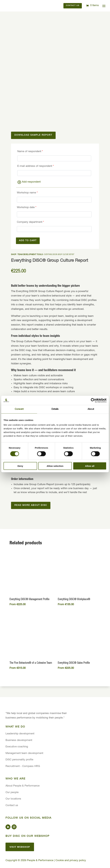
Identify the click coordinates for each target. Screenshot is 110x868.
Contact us (73, 6)
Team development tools (30, 255)
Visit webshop (20, 847)
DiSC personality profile (19, 760)
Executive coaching (17, 747)
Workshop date (27, 208)
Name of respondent (30, 152)
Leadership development (20, 734)
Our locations (13, 799)
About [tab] (91, 409)
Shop (14, 255)
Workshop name (27, 193)
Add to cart (28, 241)
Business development (19, 740)
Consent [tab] (19, 409)
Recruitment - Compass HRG (23, 766)
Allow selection (55, 466)
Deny (20, 466)
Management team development (24, 753)
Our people (12, 793)
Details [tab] (55, 409)
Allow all (90, 466)
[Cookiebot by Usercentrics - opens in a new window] (93, 400)
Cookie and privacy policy (71, 861)
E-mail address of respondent (36, 166)
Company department (30, 222)
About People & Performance (23, 786)
